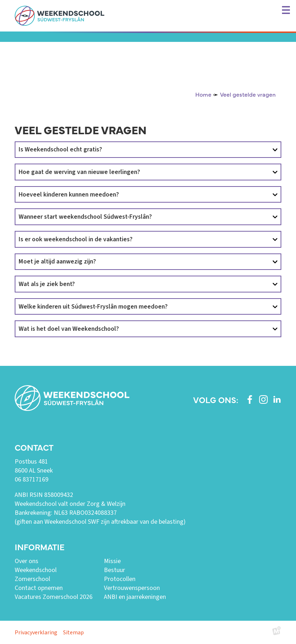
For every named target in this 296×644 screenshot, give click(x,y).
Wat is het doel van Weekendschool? (69, 329)
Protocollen (120, 579)
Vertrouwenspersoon (132, 588)
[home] (59, 16)
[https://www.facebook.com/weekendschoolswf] (250, 400)
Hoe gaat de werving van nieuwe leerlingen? (79, 172)
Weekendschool (36, 570)
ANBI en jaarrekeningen (135, 597)
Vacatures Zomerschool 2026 (54, 597)
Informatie (40, 547)
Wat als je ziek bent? (47, 284)
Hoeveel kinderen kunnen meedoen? (69, 195)
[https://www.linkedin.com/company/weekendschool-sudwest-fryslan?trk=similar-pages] (277, 400)
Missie (112, 561)
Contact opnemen (39, 588)
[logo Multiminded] (277, 632)
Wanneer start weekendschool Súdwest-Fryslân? (85, 217)
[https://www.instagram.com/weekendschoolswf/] (263, 400)
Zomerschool (32, 579)
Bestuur (114, 570)
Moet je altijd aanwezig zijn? (57, 262)
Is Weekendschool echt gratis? (60, 149)
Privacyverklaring (36, 633)
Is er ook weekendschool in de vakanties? (76, 239)
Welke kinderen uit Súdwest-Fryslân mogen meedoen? (93, 307)
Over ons (27, 561)
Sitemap (73, 633)
